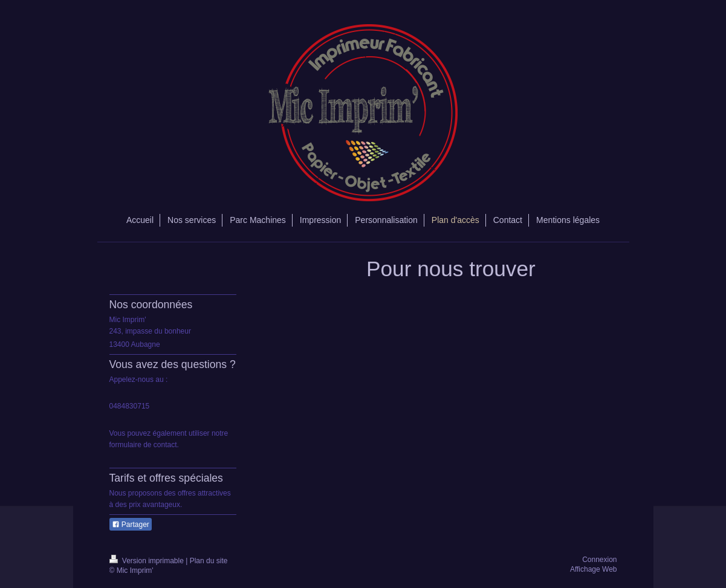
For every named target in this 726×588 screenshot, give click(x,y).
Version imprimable (148, 561)
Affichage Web (594, 569)
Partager (131, 525)
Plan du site (209, 561)
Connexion (599, 560)
